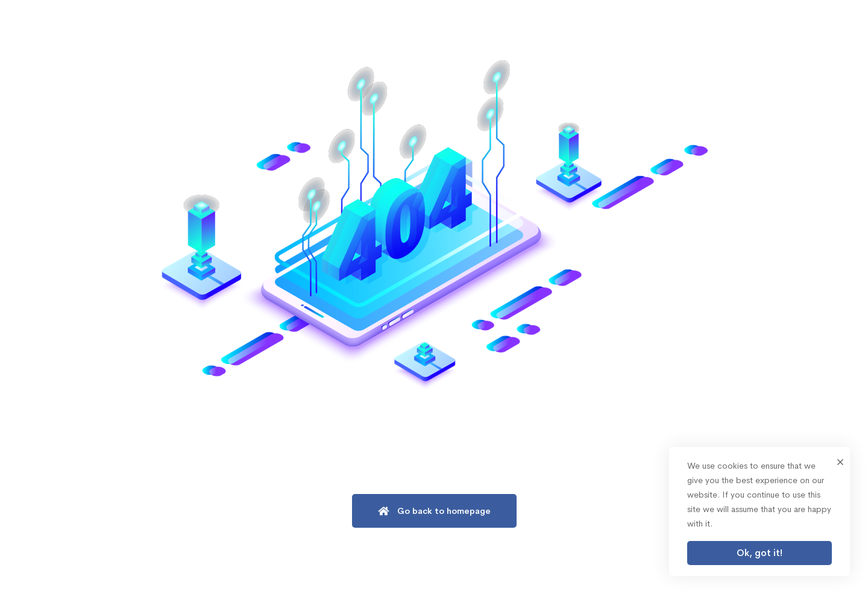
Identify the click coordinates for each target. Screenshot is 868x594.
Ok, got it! (759, 553)
